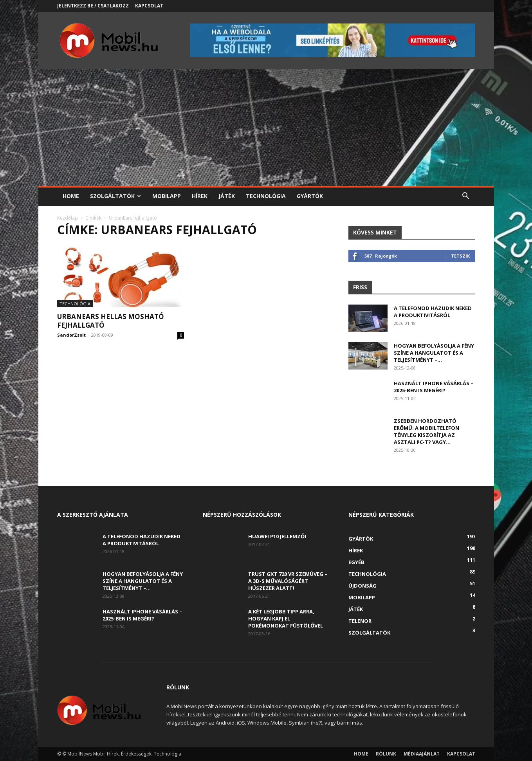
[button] (466, 197)
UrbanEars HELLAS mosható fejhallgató (111, 321)
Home (71, 196)
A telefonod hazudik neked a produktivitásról (433, 312)
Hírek (200, 196)
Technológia (266, 196)
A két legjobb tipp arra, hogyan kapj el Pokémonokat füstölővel (286, 619)
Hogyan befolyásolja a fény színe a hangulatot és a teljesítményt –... (434, 353)
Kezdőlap (68, 218)
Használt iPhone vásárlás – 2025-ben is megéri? (434, 387)
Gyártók (310, 196)
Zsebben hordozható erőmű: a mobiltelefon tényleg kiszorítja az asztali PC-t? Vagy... (427, 431)
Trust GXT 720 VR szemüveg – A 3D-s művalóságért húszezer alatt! (288, 581)
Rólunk (386, 754)
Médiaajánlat (422, 754)
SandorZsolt (71, 335)
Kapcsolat (149, 6)
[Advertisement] (266, 128)
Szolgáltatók (115, 196)
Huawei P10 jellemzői (277, 536)
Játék (227, 196)
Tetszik (460, 256)
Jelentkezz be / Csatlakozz (93, 6)
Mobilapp (167, 196)
